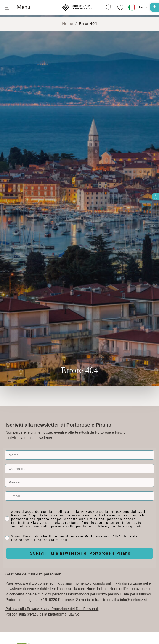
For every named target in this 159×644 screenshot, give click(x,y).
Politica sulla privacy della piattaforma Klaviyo (42, 614)
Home (68, 24)
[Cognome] (79, 469)
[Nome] (79, 455)
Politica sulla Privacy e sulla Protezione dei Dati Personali (52, 609)
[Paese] (79, 482)
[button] (155, 7)
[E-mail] (79, 496)
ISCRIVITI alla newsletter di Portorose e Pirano (80, 553)
